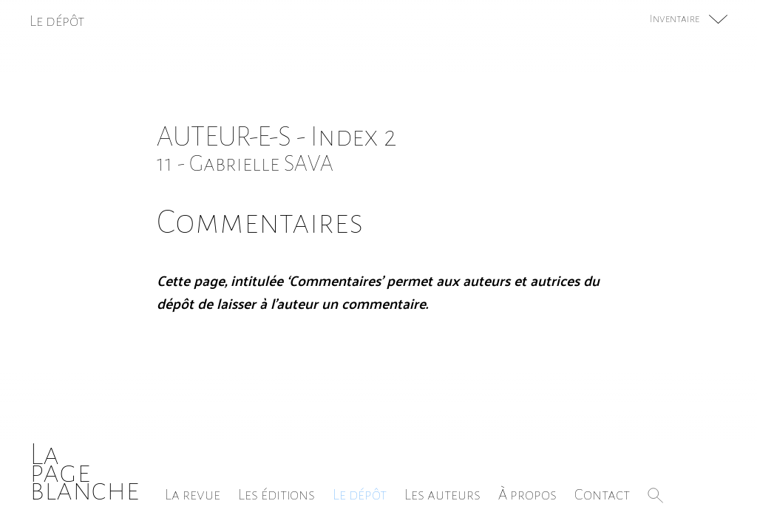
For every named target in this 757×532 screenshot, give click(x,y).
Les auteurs (442, 494)
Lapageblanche (85, 472)
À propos (527, 494)
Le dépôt (360, 494)
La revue (193, 494)
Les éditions (276, 494)
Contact (602, 494)
